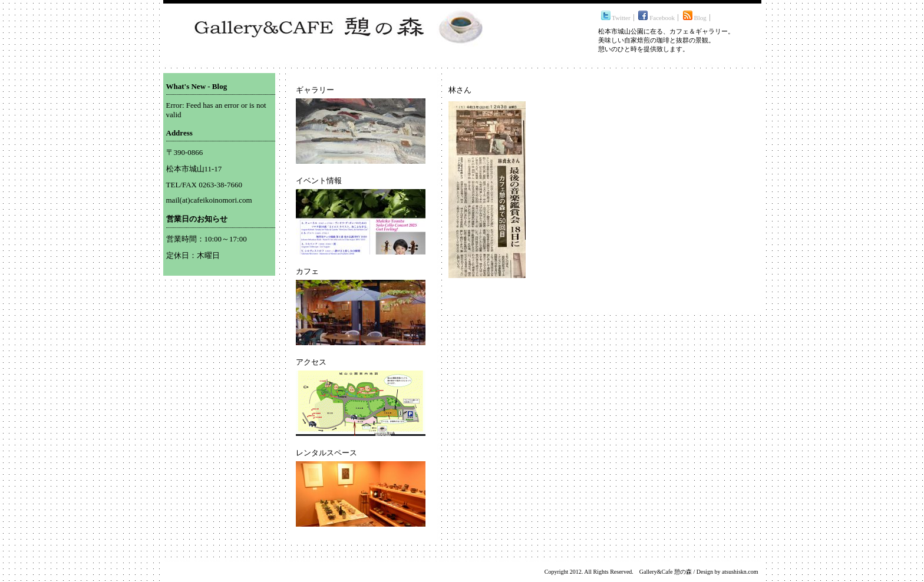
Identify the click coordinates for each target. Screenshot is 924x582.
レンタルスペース (326, 453)
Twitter (616, 18)
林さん (460, 90)
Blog (695, 18)
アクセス (311, 362)
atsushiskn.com (740, 572)
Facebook (656, 18)
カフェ (307, 271)
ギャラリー (315, 90)
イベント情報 (319, 181)
